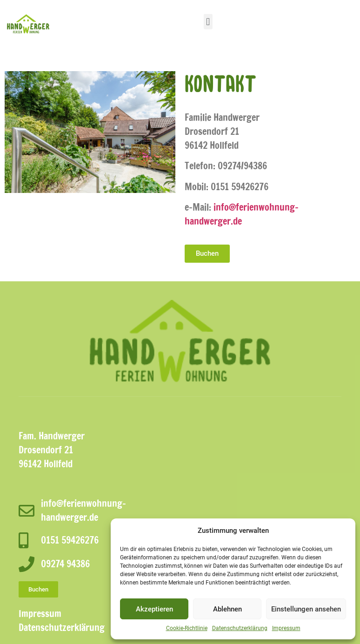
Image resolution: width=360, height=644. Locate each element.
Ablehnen (227, 609)
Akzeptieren (154, 609)
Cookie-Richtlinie (187, 628)
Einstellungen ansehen (306, 609)
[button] (208, 22)
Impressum (286, 628)
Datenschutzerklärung (240, 628)
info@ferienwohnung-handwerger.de (242, 214)
